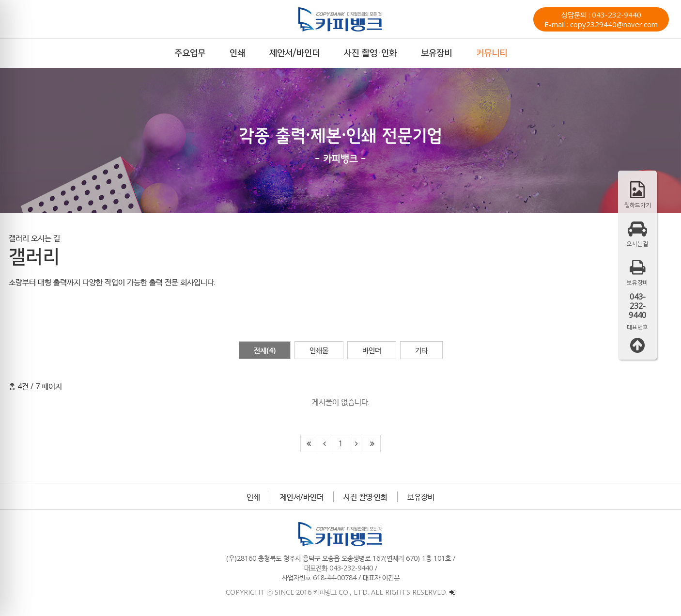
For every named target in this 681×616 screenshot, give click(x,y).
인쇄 (253, 497)
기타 (421, 350)
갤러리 (19, 238)
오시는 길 (46, 238)
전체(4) (265, 350)
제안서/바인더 (302, 497)
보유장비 (421, 497)
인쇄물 (319, 350)
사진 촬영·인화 (365, 497)
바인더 (372, 350)
